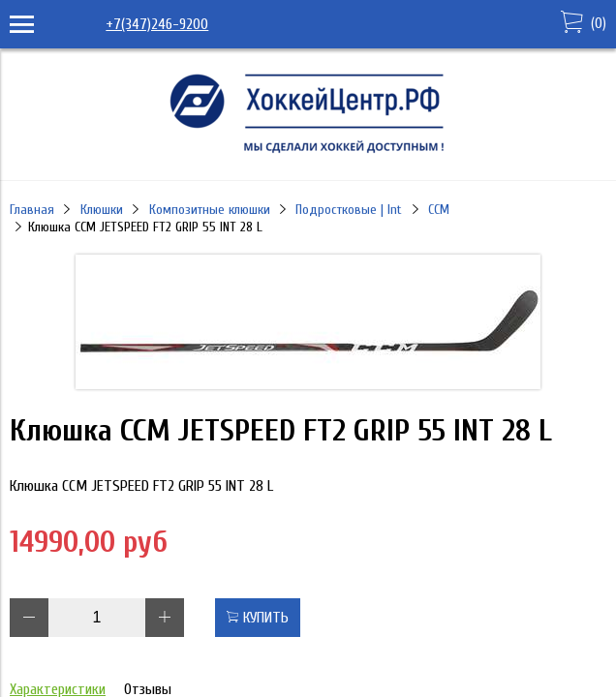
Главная (32, 210)
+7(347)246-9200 (157, 24)
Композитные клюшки (210, 210)
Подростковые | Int (349, 210)
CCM (439, 210)
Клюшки (102, 210)
